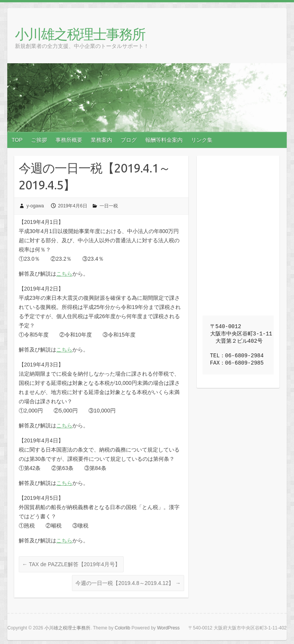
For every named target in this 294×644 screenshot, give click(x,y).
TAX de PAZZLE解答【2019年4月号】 (71, 564)
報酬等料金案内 (164, 140)
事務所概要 (69, 140)
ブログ (129, 140)
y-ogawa (35, 206)
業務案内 (101, 140)
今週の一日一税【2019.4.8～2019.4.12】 (128, 583)
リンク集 (202, 140)
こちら (64, 274)
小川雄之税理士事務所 (80, 34)
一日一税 (109, 206)
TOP (17, 140)
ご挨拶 (39, 140)
